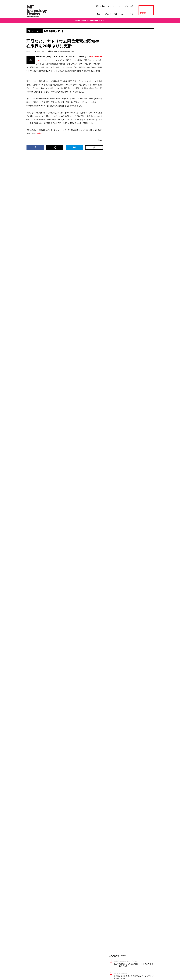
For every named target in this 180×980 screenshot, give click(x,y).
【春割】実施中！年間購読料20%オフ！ (90, 20)
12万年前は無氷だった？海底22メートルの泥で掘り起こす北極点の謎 (134, 964)
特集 (116, 14)
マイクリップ (122, 6)
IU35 (99, 14)
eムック (123, 14)
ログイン (111, 6)
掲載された (41, 133)
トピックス (107, 14)
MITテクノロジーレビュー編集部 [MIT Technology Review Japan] (52, 51)
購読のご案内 (100, 6)
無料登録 (143, 13)
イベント (132, 14)
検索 (132, 6)
